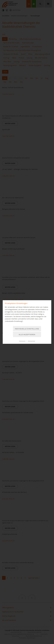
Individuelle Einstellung (27, 329)
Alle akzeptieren (27, 334)
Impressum (22, 341)
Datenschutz (31, 341)
